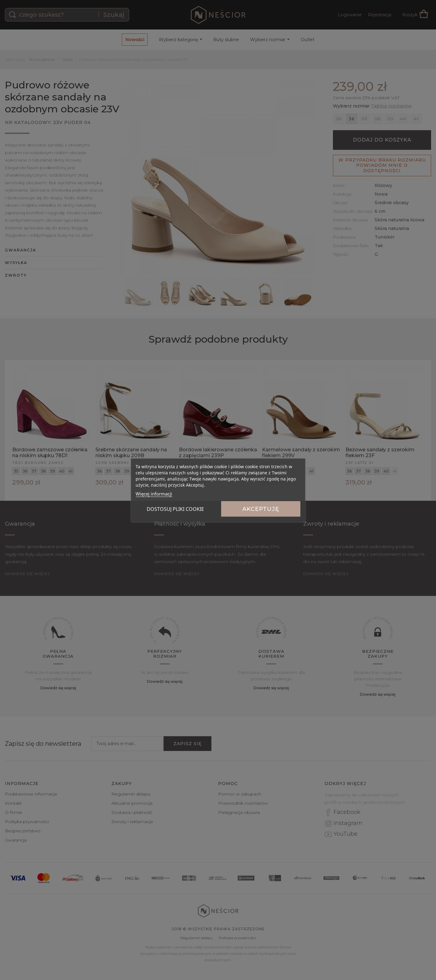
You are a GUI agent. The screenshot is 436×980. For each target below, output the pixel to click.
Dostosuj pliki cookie (175, 509)
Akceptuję (261, 509)
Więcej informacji (154, 494)
